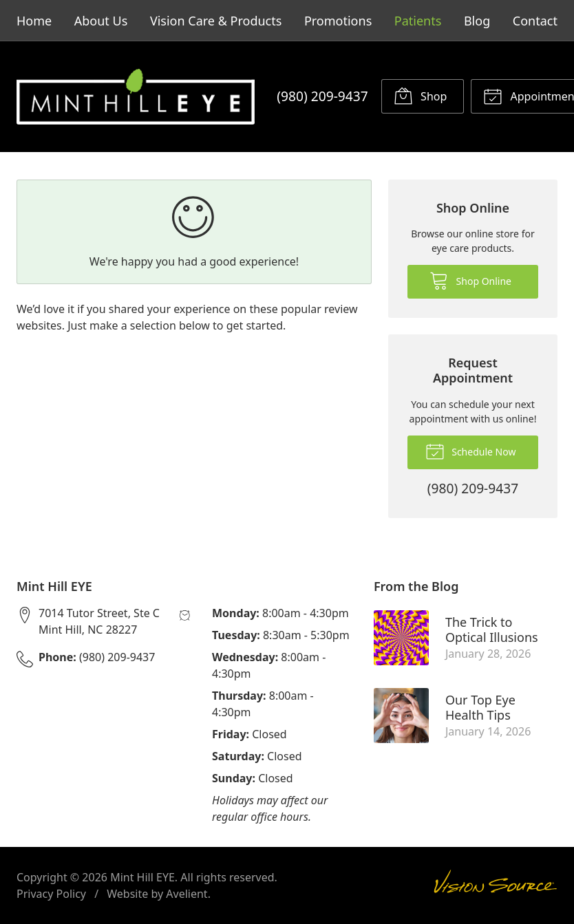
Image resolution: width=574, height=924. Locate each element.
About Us (101, 21)
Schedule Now (471, 451)
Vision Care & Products (216, 21)
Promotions (338, 21)
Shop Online (470, 280)
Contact (535, 21)
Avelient (187, 894)
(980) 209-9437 (322, 96)
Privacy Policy (51, 894)
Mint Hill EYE (142, 877)
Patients (418, 21)
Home (34, 21)
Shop (420, 96)
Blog (477, 21)
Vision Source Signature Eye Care (496, 886)
